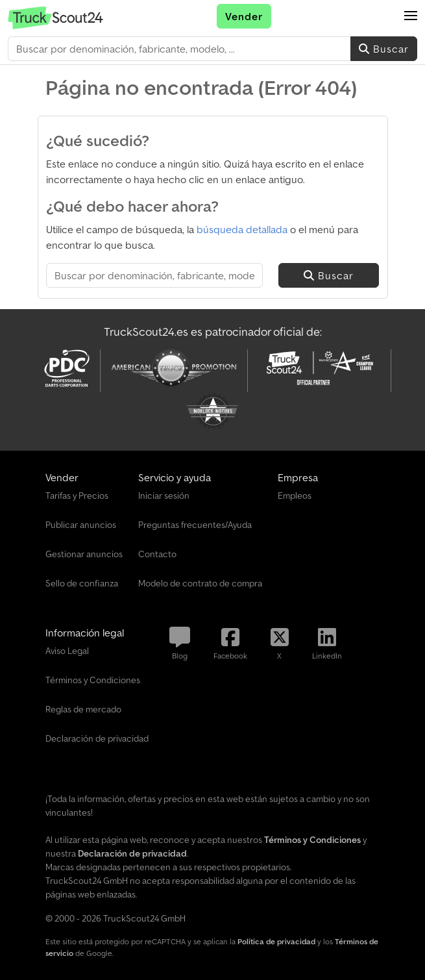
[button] (411, 16)
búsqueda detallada (242, 229)
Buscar (384, 49)
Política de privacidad (276, 941)
